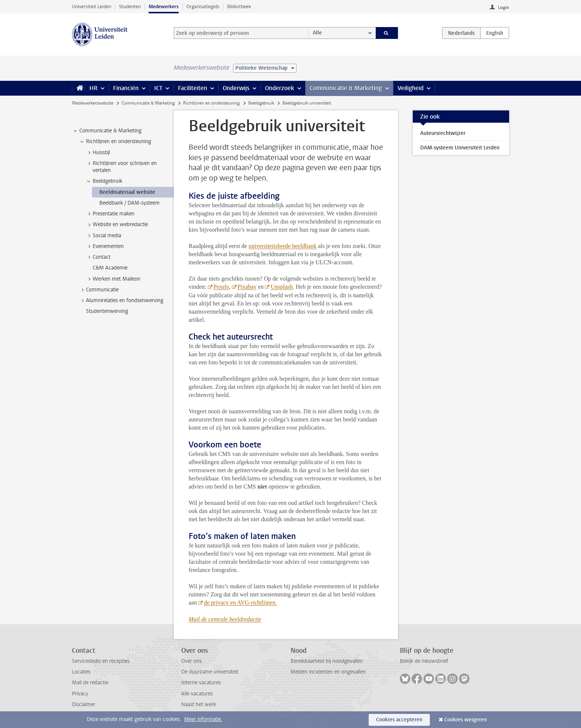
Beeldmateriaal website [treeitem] (127, 192)
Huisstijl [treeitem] (98, 153)
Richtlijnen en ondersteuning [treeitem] (115, 142)
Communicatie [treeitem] (99, 290)
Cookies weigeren (466, 720)
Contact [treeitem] (98, 257)
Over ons (191, 661)
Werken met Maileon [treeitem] (113, 279)
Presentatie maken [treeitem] (110, 214)
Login (504, 7)
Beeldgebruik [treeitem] (104, 181)
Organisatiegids (203, 6)
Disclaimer (84, 704)
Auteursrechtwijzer (443, 133)
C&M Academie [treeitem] (110, 268)
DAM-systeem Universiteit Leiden (460, 148)
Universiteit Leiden (92, 6)
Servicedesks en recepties (101, 661)
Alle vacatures (197, 694)
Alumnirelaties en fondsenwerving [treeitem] (121, 301)
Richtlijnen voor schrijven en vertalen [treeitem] (121, 167)
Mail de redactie (90, 683)
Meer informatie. (203, 719)
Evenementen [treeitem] (105, 246)
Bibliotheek (239, 6)
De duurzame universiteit (210, 672)
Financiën (126, 88)
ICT (158, 88)
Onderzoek (280, 88)
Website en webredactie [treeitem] (117, 225)
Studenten (130, 6)
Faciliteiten (192, 88)
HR (93, 88)
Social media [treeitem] (103, 236)
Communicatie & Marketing (346, 88)
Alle (317, 33)
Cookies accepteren (399, 720)
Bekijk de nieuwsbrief (424, 661)
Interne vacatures (201, 683)
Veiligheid (411, 88)
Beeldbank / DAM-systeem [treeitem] (130, 203)
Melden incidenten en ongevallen (328, 672)
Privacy (80, 694)
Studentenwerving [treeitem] (107, 311)
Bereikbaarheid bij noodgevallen (327, 661)
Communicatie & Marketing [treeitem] (107, 131)
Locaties (81, 672)
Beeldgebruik (261, 103)
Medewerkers (164, 6)
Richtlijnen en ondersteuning (211, 103)
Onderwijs (236, 88)
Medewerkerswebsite (93, 103)
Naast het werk (199, 704)
